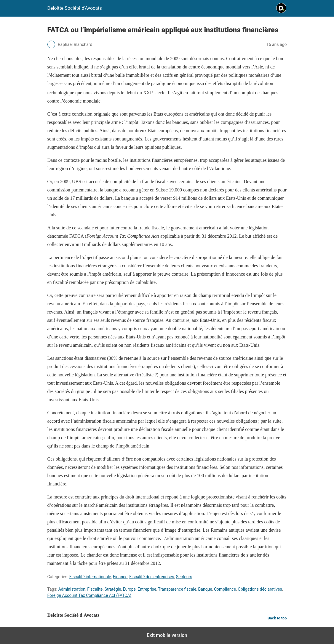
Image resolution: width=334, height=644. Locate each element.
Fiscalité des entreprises (152, 577)
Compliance (225, 589)
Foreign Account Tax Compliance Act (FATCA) (90, 595)
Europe (129, 589)
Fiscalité (95, 589)
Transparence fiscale (177, 589)
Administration (72, 589)
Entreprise (147, 589)
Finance (120, 577)
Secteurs (184, 577)
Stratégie (113, 589)
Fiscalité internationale (90, 577)
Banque (205, 589)
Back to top (277, 618)
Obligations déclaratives (260, 589)
